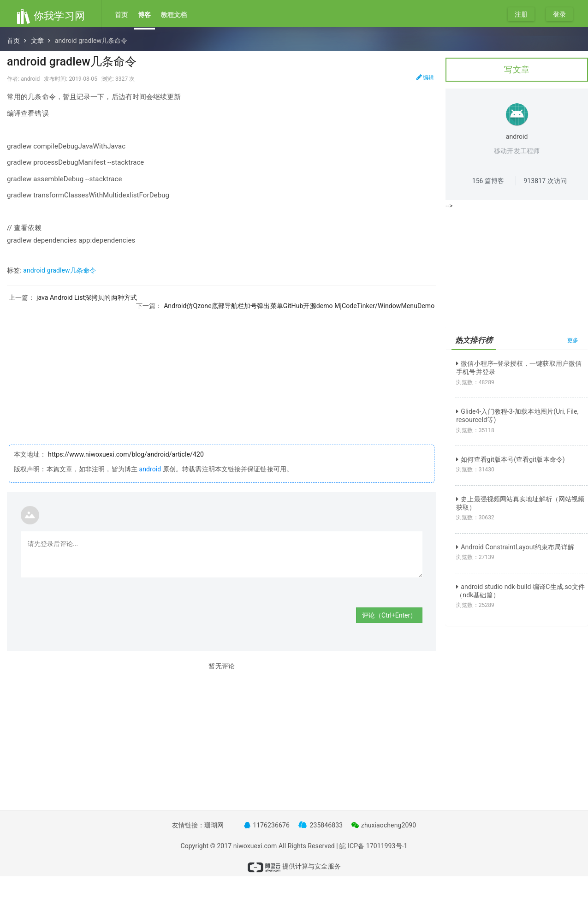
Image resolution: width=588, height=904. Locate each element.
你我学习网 (50, 16)
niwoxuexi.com (255, 846)
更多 (573, 340)
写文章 (517, 69)
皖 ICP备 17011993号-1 (373, 846)
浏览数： (475, 382)
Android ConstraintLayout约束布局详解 (515, 547)
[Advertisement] (222, 375)
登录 (559, 14)
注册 (521, 14)
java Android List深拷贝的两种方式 (87, 297)
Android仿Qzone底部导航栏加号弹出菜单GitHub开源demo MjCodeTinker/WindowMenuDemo (299, 306)
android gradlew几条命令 (59, 270)
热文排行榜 (474, 340)
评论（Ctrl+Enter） (389, 615)
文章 (37, 41)
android (150, 469)
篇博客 (488, 181)
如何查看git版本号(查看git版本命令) (511, 459)
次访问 (545, 181)
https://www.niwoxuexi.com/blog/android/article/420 (125, 454)
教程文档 (174, 15)
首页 (121, 15)
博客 (144, 15)
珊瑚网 (214, 825)
